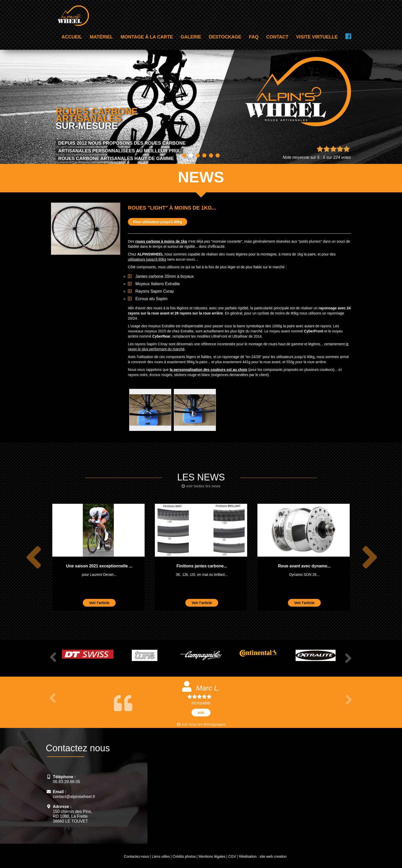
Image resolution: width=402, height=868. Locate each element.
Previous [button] (31, 557)
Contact (277, 37)
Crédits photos (184, 856)
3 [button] (198, 155)
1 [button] (184, 155)
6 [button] (218, 155)
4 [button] (204, 155)
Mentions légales (212, 856)
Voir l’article (99, 603)
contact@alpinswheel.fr (74, 797)
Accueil (72, 37)
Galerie (191, 37)
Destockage (225, 37)
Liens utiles (161, 856)
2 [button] (191, 155)
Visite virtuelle (317, 37)
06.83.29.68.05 (67, 782)
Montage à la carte (147, 37)
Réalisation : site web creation (263, 856)
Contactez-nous (136, 856)
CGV (232, 856)
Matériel (101, 37)
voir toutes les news (201, 486)
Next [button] (367, 557)
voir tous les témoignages (201, 724)
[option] (98, 557)
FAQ (254, 37)
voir (201, 713)
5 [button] (211, 155)
